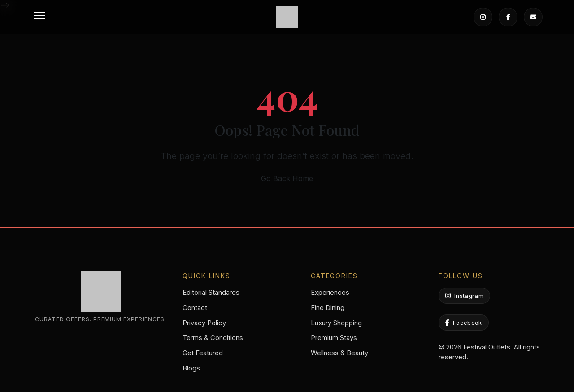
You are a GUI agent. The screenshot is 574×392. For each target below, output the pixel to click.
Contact (195, 308)
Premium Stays (334, 338)
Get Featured (203, 353)
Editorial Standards (211, 292)
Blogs (191, 368)
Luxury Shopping (336, 323)
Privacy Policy (204, 323)
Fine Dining (328, 308)
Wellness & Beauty (339, 353)
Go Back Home (287, 178)
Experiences (330, 292)
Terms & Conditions (213, 338)
